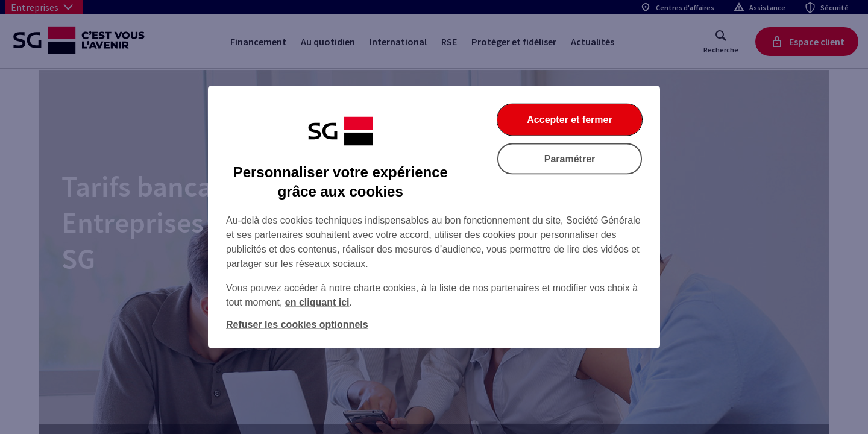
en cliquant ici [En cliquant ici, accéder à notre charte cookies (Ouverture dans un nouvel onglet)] (317, 302)
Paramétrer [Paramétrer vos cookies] (570, 159)
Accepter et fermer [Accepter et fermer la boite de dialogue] (569, 120)
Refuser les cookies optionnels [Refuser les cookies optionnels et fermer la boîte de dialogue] (297, 325)
